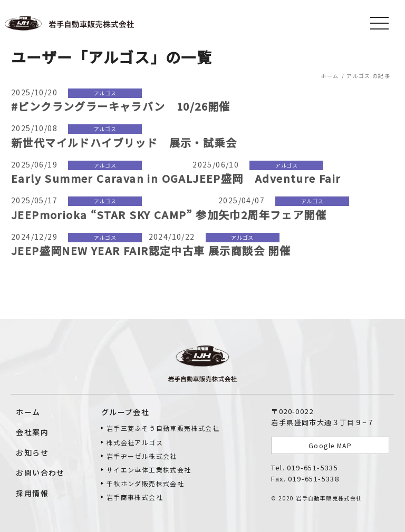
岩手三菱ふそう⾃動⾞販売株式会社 (163, 428)
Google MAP (330, 445)
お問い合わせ (40, 472)
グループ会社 (125, 412)
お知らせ (32, 452)
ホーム (28, 412)
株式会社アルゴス (135, 442)
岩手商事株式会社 (135, 497)
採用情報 (32, 493)
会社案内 (32, 432)
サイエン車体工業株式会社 (149, 470)
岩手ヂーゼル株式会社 (142, 456)
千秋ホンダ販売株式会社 (145, 483)
